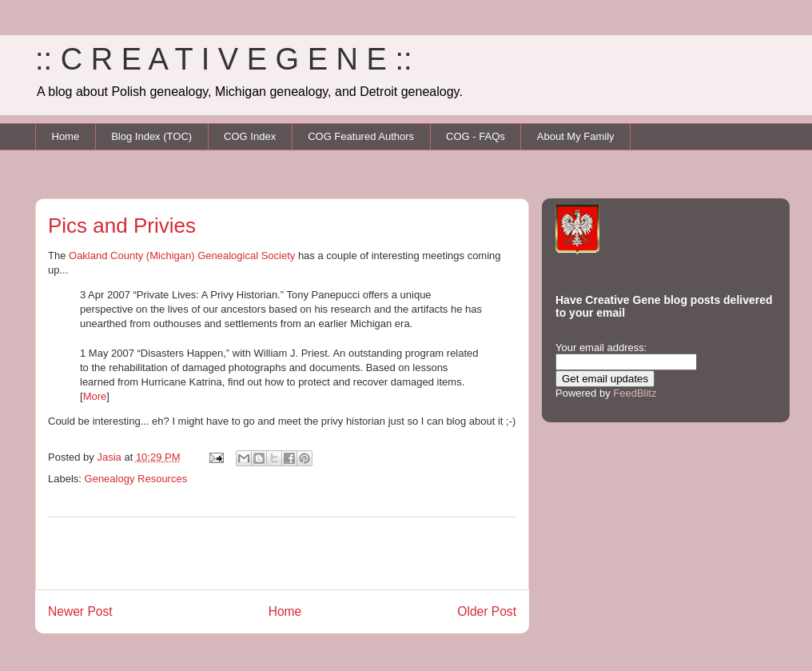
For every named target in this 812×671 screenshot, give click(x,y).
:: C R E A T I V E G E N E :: (224, 59)
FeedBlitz (635, 393)
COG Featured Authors (361, 136)
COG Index (250, 136)
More (95, 396)
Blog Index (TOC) (151, 136)
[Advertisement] (282, 553)
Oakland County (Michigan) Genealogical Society (182, 256)
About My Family (576, 136)
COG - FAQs (476, 136)
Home (66, 136)
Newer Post (80, 611)
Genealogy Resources (136, 479)
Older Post (487, 611)
